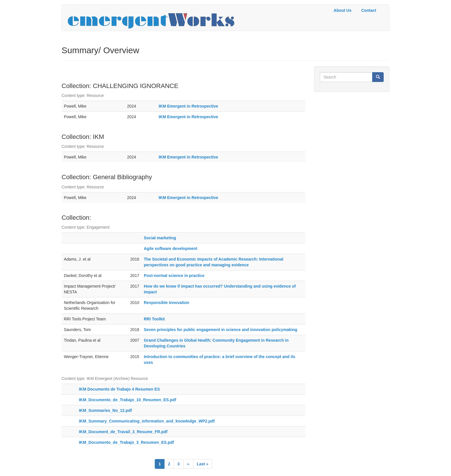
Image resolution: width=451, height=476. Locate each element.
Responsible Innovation (167, 303)
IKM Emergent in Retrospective (188, 106)
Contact (369, 10)
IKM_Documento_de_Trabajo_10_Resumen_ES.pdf (127, 400)
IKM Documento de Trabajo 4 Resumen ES (119, 389)
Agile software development (171, 248)
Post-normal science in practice (174, 276)
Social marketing (160, 238)
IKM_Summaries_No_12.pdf (105, 410)
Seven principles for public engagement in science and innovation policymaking (221, 330)
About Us (343, 10)
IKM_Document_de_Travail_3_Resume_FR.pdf (123, 432)
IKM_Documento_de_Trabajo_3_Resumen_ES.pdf (126, 442)
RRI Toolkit (154, 319)
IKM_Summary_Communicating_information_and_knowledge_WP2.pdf (147, 421)
